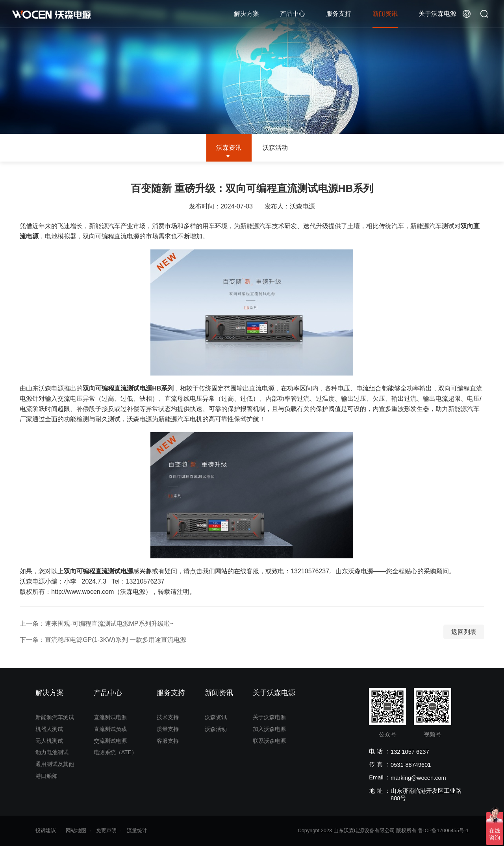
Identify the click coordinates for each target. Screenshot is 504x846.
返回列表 (464, 632)
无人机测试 (49, 741)
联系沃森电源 (269, 741)
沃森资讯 (229, 148)
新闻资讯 (385, 14)
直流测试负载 (110, 729)
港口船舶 (46, 776)
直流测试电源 (110, 717)
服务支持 (339, 14)
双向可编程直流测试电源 (98, 571)
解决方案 (246, 14)
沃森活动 (275, 148)
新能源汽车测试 (55, 717)
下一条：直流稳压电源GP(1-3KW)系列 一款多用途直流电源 (103, 640)
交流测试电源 (110, 741)
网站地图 (76, 830)
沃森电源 (302, 206)
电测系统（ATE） (115, 752)
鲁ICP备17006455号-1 (444, 830)
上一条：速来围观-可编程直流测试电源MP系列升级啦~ (97, 624)
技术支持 (168, 717)
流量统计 (137, 830)
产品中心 (293, 14)
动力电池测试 (52, 752)
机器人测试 (49, 729)
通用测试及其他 (55, 764)
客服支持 (168, 741)
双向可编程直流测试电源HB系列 (128, 388)
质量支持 (168, 729)
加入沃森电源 (269, 729)
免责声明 (106, 830)
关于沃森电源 (437, 14)
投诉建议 (46, 830)
